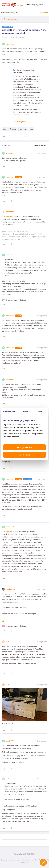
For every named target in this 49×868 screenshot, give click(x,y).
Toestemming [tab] (9, 411)
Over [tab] (40, 411)
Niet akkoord (25, 455)
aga (32, 129)
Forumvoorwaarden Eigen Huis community (19, 860)
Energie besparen (11, 19)
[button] (43, 862)
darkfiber (10, 212)
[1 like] (14, 300)
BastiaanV (10, 527)
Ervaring (13, 129)
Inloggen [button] (44, 12)
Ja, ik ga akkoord (25, 447)
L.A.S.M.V (10, 741)
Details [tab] (25, 411)
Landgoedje (11, 589)
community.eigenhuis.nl (37, 5)
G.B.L (8, 779)
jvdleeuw (9, 153)
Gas (5, 129)
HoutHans (10, 44)
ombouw (23, 129)
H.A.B (8, 642)
